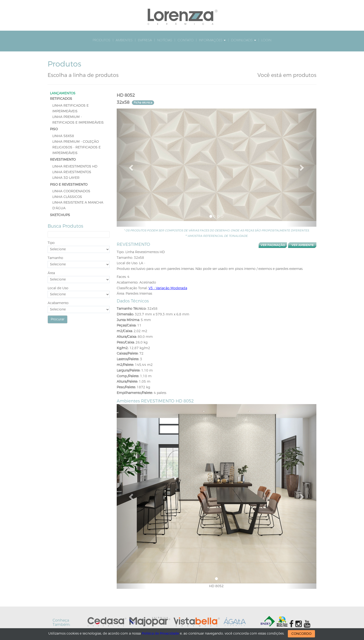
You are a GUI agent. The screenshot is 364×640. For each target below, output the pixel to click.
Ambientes (124, 40)
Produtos (101, 40)
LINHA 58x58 (63, 136)
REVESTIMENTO (63, 160)
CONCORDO (301, 634)
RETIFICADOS (61, 99)
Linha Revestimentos (72, 172)
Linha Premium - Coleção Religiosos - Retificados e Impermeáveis (77, 147)
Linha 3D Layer (66, 178)
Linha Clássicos (67, 197)
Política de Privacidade (160, 634)
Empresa (145, 40)
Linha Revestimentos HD (75, 166)
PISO (54, 129)
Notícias (165, 40)
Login (266, 40)
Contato (186, 40)
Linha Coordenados (71, 191)
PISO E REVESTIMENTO (69, 185)
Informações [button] (212, 40)
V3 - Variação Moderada (168, 288)
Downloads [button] (243, 40)
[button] (132, 168)
